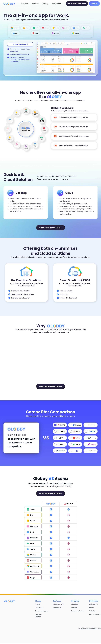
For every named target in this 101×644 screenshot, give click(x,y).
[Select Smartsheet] (60, 452)
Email (17, 34)
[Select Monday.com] (91, 426)
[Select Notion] (60, 439)
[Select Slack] (75, 432)
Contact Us (57, 4)
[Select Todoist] (75, 439)
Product (35, 4)
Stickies (84, 34)
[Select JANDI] (60, 445)
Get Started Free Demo (77, 3)
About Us (25, 4)
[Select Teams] (75, 452)
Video (44, 34)
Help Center (94, 605)
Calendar (57, 28)
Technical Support (42, 612)
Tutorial (92, 612)
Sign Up (94, 3)
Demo (91, 608)
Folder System (58, 605)
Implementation (95, 615)
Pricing (45, 4)
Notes (71, 28)
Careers (74, 608)
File (30, 28)
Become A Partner (78, 612)
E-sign (57, 34)
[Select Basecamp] (91, 439)
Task (44, 28)
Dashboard (17, 28)
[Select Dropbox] (75, 426)
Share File (71, 34)
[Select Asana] (60, 426)
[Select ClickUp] (60, 432)
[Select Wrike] (75, 445)
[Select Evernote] (91, 445)
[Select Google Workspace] (91, 452)
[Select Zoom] (91, 432)
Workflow (84, 28)
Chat (30, 34)
